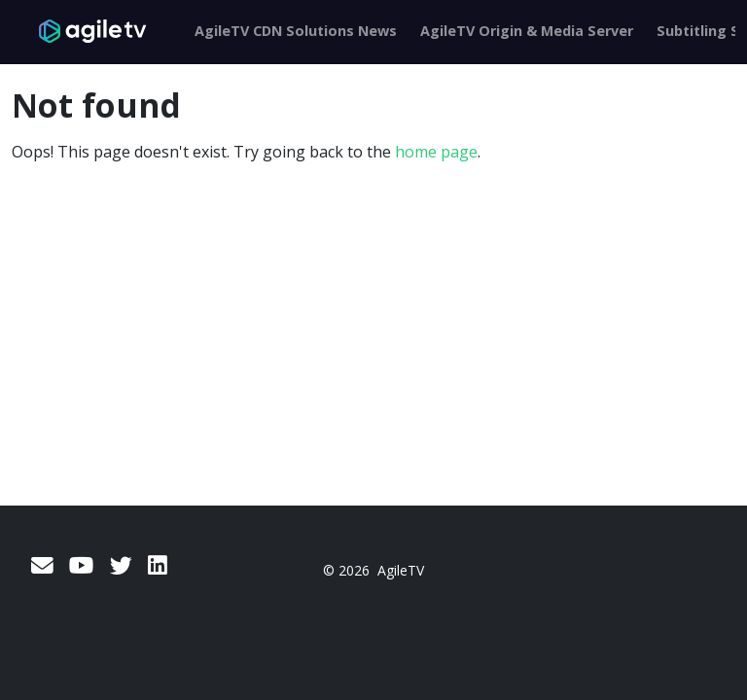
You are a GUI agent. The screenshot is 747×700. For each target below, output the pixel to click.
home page (436, 152)
